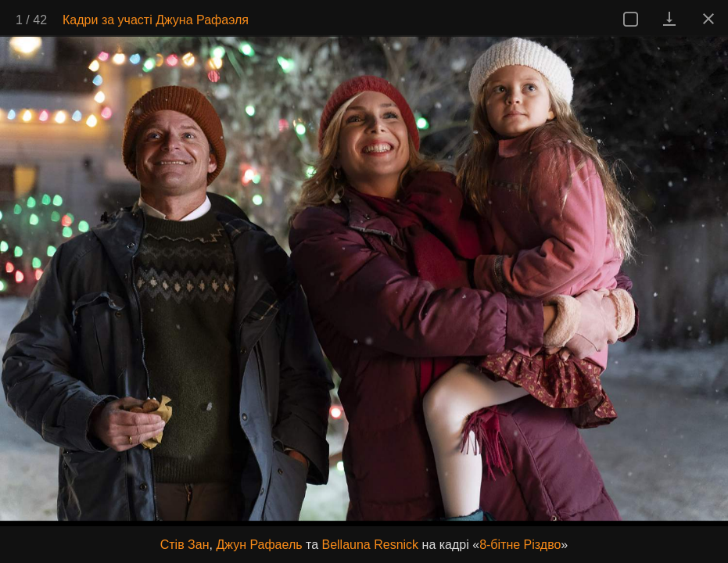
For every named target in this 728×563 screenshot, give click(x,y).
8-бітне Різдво (520, 545)
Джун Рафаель (259, 545)
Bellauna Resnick (370, 545)
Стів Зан (185, 545)
